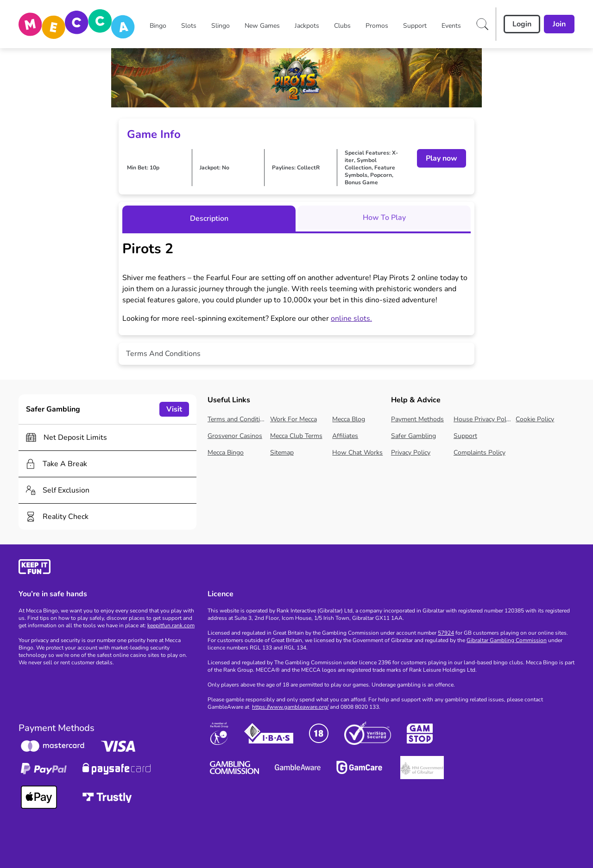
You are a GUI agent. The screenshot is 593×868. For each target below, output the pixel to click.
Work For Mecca (293, 419)
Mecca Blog (349, 419)
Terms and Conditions (237, 419)
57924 (446, 633)
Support (465, 436)
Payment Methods (417, 419)
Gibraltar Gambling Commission (507, 640)
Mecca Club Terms (296, 436)
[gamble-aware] (107, 568)
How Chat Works (357, 453)
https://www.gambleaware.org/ (290, 707)
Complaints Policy (479, 453)
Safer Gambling (413, 436)
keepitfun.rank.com (171, 625)
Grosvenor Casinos (235, 436)
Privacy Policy (411, 453)
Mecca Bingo (226, 453)
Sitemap (282, 453)
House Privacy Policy (483, 419)
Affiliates (345, 436)
